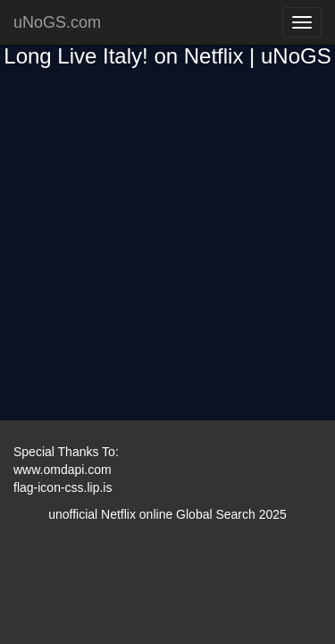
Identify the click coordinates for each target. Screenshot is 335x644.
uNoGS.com (57, 22)
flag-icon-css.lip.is (63, 487)
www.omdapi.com (63, 470)
